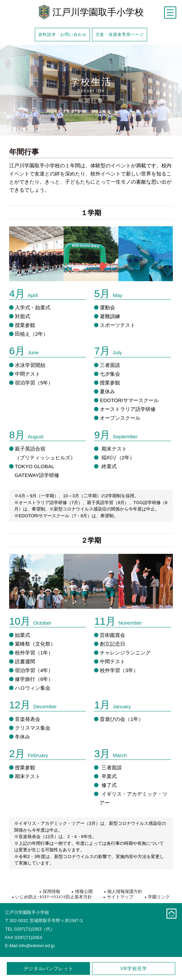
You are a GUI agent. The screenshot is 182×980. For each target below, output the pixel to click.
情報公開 (84, 891)
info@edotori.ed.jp (37, 946)
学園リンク (159, 897)
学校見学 (134, 968)
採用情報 (51, 891)
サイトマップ (120, 897)
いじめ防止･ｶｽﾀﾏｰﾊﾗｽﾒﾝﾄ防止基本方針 (54, 897)
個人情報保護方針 (125, 891)
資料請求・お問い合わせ (62, 34)
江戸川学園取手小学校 (98, 12)
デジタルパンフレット (49, 968)
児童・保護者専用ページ (120, 34)
